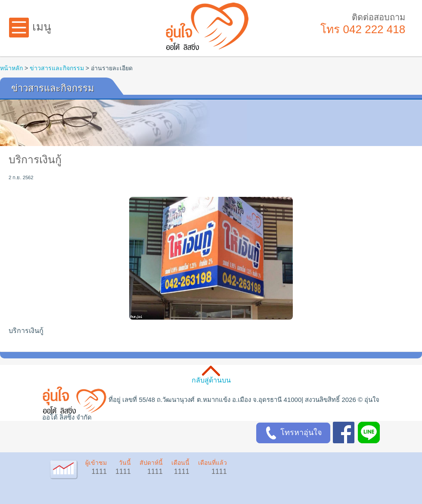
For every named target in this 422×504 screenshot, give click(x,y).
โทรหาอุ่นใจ (293, 433)
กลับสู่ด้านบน (211, 380)
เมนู (30, 27)
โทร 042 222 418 (363, 29)
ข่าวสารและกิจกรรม (57, 68)
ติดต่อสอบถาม (379, 17)
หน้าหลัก (11, 68)
